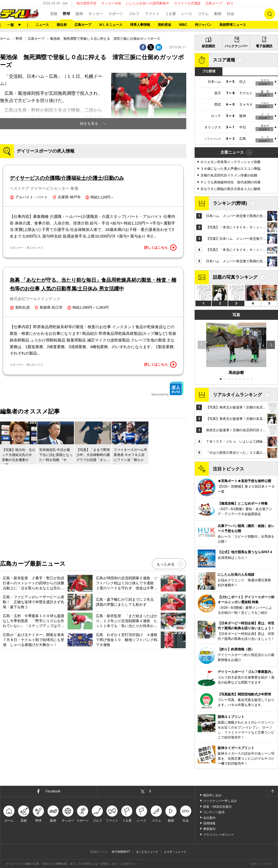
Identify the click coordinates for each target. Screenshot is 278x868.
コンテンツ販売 (214, 812)
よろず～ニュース (175, 852)
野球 (66, 14)
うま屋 (170, 14)
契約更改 (165, 25)
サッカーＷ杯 (111, 3)
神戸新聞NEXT (121, 852)
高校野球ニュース (233, 25)
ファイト (152, 14)
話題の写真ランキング (235, 277)
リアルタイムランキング (237, 395)
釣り (230, 3)
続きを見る (89, 124)
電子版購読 (264, 46)
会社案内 (209, 818)
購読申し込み (212, 795)
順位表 (62, 25)
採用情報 (209, 823)
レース (187, 14)
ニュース (42, 25)
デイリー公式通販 (187, 3)
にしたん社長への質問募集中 (148, 3)
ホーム (5, 39)
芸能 (54, 14)
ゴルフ (134, 14)
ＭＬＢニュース (111, 25)
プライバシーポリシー (219, 835)
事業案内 (209, 829)
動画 (218, 14)
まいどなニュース (147, 852)
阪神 (79, 14)
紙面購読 (209, 46)
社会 (230, 14)
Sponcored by (167, 389)
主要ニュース (232, 152)
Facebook (53, 791)
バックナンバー (236, 46)
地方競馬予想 (86, 3)
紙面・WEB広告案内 (217, 807)
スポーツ (116, 14)
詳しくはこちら (160, 248)
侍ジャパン (203, 25)
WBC (183, 25)
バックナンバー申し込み (220, 801)
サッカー (96, 14)
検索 (270, 14)
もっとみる (166, 564)
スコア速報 (224, 60)
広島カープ (214, 3)
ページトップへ (272, 791)
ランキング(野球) (230, 203)
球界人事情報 (140, 25)
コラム (203, 14)
